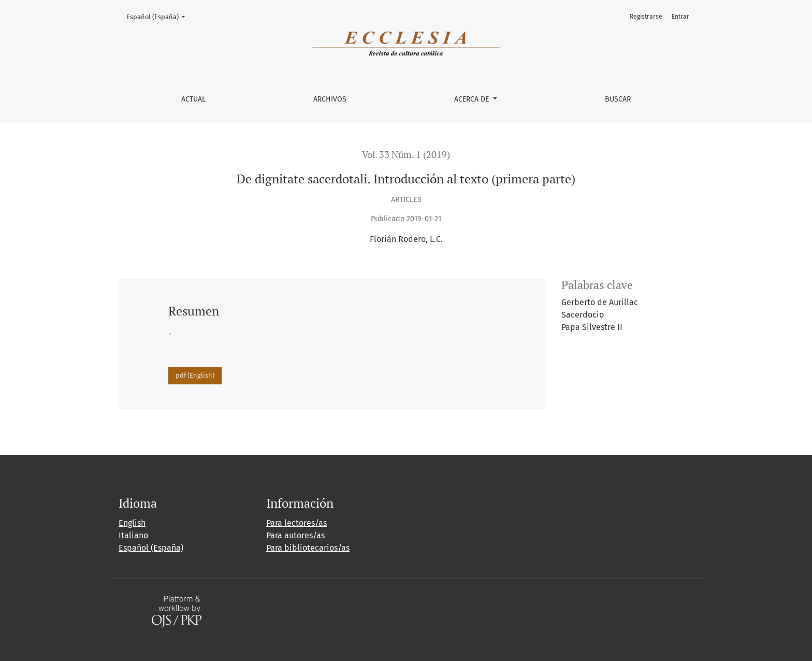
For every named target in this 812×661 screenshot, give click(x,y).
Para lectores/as (296, 523)
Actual (193, 99)
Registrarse (646, 17)
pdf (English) (195, 375)
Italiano (133, 535)
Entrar (680, 17)
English (132, 523)
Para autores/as (295, 535)
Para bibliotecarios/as (308, 548)
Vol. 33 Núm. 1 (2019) (406, 155)
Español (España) (159, 16)
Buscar (618, 99)
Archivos (330, 99)
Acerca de (473, 99)
